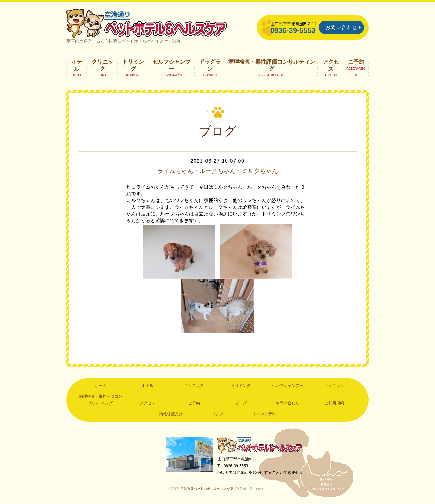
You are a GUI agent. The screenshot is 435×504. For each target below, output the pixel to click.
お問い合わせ (341, 27)
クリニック (102, 65)
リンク (218, 414)
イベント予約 (264, 414)
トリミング (133, 65)
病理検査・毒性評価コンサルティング (272, 65)
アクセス (331, 65)
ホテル (77, 65)
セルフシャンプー (172, 65)
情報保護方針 (171, 414)
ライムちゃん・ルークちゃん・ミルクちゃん (217, 171)
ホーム (101, 386)
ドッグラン (210, 65)
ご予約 (356, 62)
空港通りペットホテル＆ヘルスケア (260, 445)
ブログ (241, 403)
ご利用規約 (334, 403)
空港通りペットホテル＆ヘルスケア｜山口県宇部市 (147, 23)
